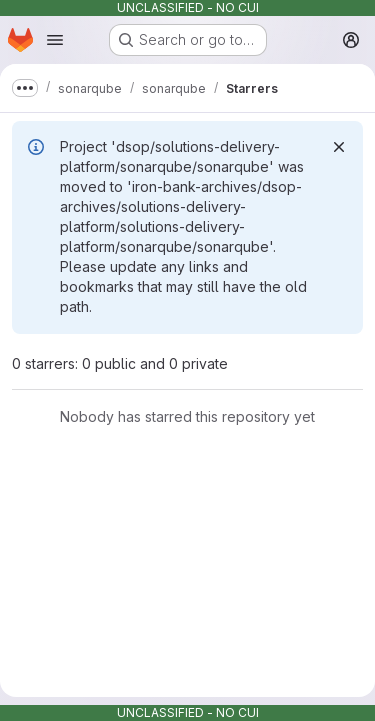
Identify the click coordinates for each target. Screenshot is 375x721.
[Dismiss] (339, 147)
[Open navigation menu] (55, 40)
